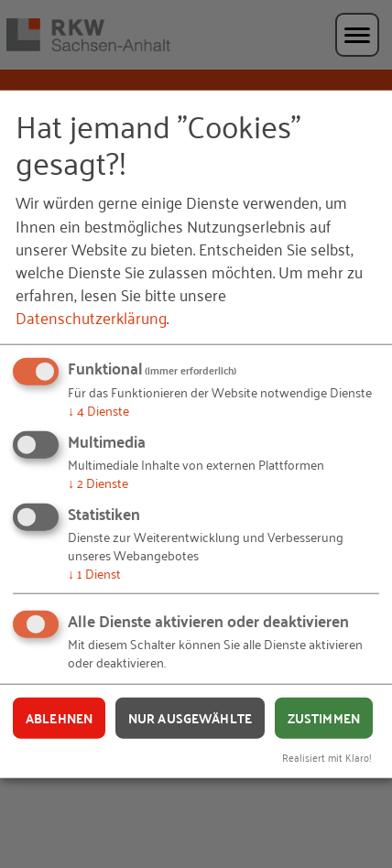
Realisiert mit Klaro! (327, 757)
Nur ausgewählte (190, 718)
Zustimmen (324, 718)
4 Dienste (98, 410)
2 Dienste (98, 482)
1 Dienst (94, 572)
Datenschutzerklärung (91, 317)
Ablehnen (59, 718)
